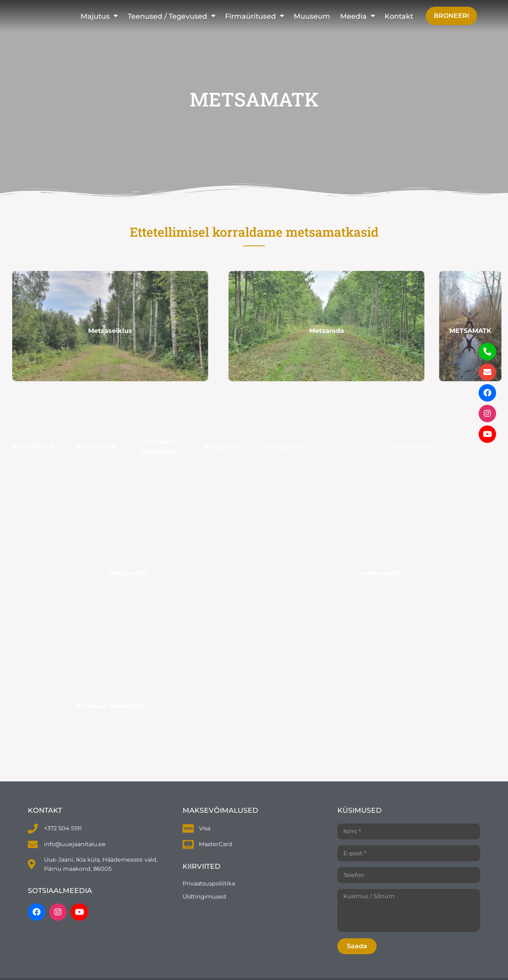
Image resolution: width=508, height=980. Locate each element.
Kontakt (399, 16)
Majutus (99, 16)
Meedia (358, 16)
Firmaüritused (255, 16)
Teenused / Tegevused (172, 16)
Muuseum (312, 16)
